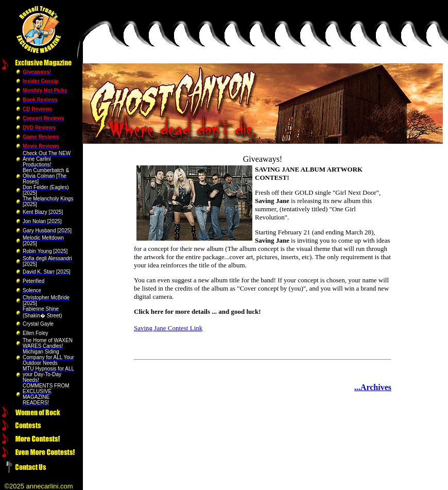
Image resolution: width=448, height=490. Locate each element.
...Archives (373, 387)
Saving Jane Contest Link (168, 328)
